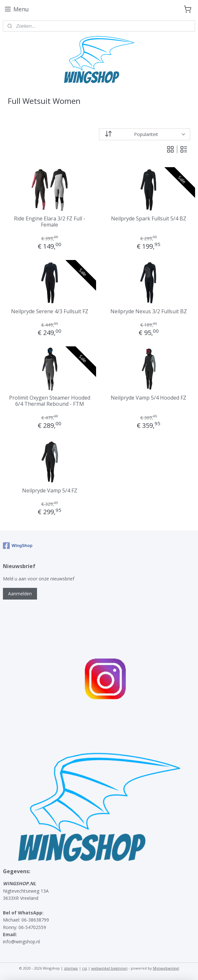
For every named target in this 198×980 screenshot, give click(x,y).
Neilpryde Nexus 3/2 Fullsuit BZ (149, 311)
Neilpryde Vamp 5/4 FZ (50, 491)
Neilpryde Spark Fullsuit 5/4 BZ (149, 219)
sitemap (71, 968)
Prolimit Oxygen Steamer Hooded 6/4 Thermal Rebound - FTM (50, 401)
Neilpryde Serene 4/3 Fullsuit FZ (50, 311)
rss (85, 968)
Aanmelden (20, 594)
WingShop (18, 546)
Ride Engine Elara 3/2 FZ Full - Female (50, 222)
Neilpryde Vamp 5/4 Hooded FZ (148, 398)
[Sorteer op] (145, 134)
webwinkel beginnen (109, 968)
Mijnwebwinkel (166, 968)
